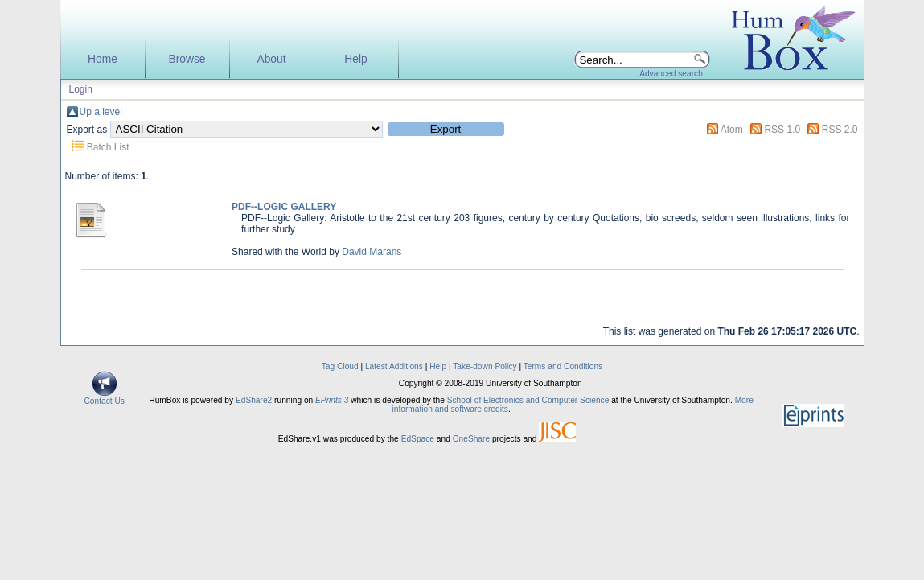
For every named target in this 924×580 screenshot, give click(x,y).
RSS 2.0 (840, 130)
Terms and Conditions (563, 366)
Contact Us (105, 397)
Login (81, 89)
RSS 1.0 (782, 130)
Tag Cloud (340, 366)
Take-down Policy (485, 366)
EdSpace (418, 439)
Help (355, 59)
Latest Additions (394, 366)
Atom (732, 130)
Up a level (101, 112)
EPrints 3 (332, 400)
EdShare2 (254, 400)
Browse (187, 59)
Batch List (108, 147)
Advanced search (671, 74)
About (271, 59)
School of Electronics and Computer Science (528, 400)
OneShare (471, 439)
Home (103, 59)
